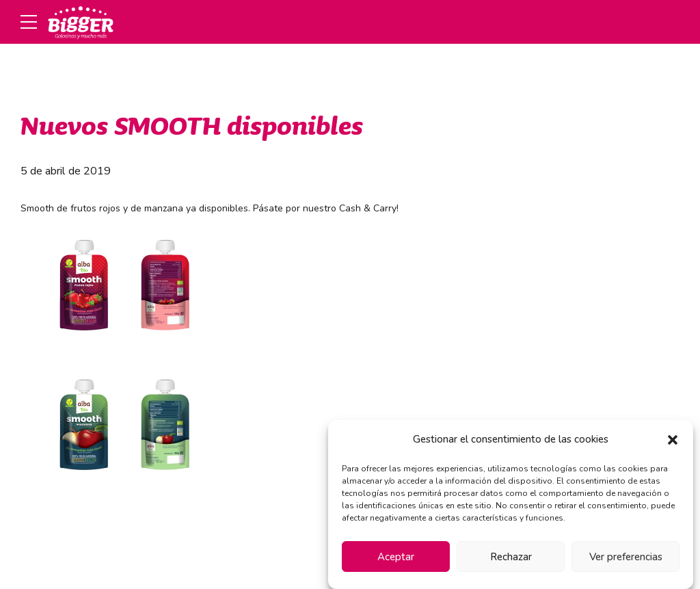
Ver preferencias (626, 557)
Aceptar (396, 557)
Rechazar (511, 557)
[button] (673, 440)
